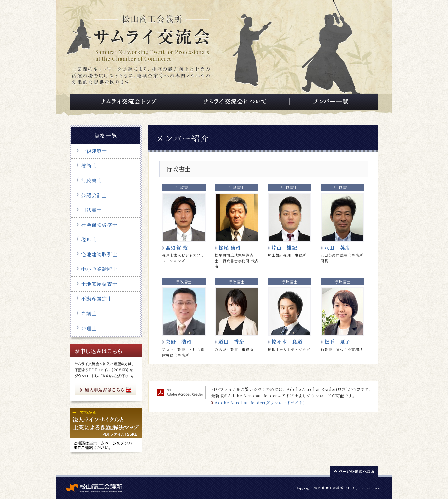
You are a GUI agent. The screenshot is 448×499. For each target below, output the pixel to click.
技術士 (89, 166)
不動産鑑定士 (97, 299)
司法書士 (91, 210)
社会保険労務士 (99, 225)
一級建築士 (94, 151)
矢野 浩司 (179, 342)
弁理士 (89, 328)
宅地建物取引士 (99, 254)
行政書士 (91, 180)
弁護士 (89, 313)
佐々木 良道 (287, 342)
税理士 (89, 239)
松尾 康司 (230, 247)
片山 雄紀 (284, 247)
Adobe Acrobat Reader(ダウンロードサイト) (260, 403)
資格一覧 (106, 135)
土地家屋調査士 (99, 284)
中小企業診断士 (99, 269)
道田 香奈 (231, 342)
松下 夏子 (337, 342)
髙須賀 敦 (177, 247)
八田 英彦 (337, 247)
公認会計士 (94, 195)
